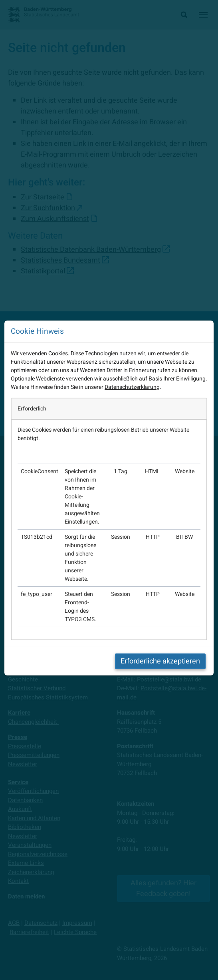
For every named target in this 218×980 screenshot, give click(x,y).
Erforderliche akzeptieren (160, 661)
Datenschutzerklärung (132, 387)
